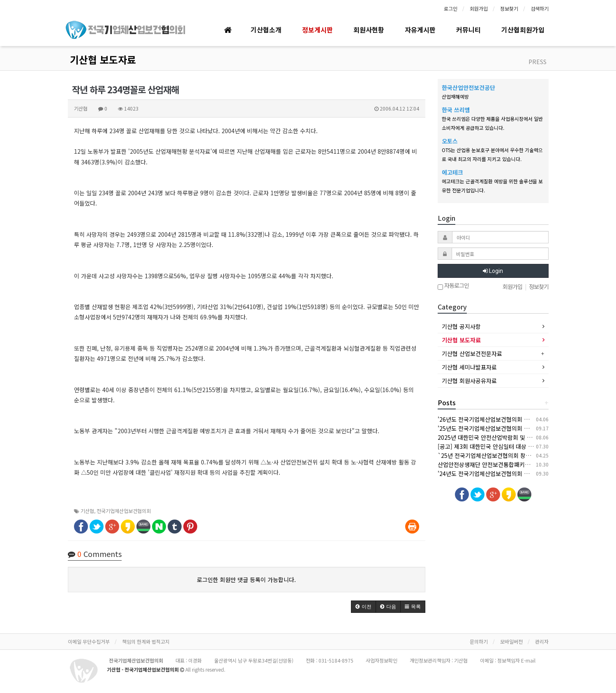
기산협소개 (266, 30)
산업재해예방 (455, 96)
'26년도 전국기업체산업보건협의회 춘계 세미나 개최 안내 (507, 419)
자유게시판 (420, 30)
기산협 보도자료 (103, 59)
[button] (363, 607)
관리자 (542, 641)
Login (493, 271)
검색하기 (540, 8)
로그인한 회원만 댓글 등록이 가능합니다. (246, 580)
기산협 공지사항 (461, 326)
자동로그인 (453, 286)
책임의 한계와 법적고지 (146, 641)
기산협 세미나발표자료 (469, 367)
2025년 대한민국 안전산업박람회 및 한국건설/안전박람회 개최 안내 (520, 437)
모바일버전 (511, 641)
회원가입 (479, 8)
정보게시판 (317, 30)
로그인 (451, 8)
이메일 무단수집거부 (89, 641)
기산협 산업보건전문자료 (472, 353)
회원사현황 (369, 30)
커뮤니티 (468, 30)
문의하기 (479, 641)
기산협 (87, 511)
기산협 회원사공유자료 (469, 381)
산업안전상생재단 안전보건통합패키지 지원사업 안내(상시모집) (514, 464)
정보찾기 (509, 8)
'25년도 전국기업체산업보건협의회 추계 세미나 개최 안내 (507, 428)
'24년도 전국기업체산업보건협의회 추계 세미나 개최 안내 (507, 474)
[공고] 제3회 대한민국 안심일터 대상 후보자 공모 (497, 446)
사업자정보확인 (382, 660)
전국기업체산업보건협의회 (124, 511)
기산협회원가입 (523, 30)
